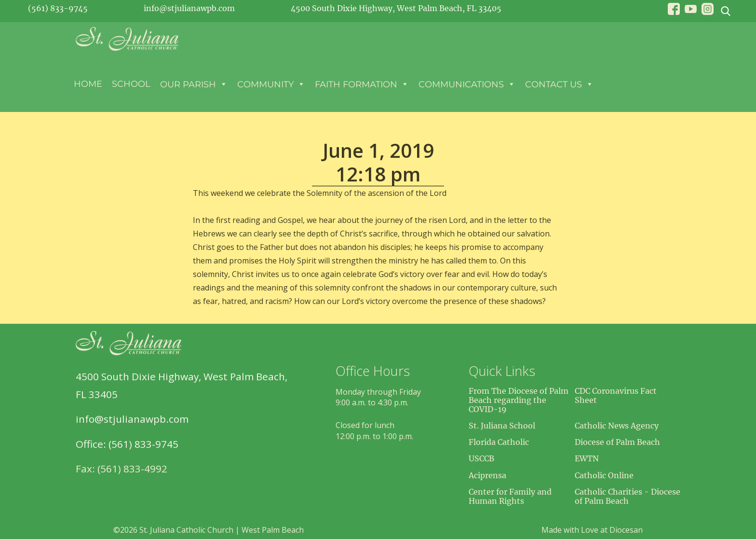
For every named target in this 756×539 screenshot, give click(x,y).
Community (271, 84)
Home (88, 84)
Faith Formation (362, 84)
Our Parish (194, 84)
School (131, 84)
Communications (467, 84)
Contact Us (559, 84)
